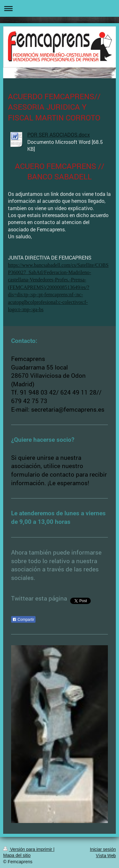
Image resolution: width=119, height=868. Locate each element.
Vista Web (106, 855)
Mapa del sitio (17, 855)
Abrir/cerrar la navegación (60, 8)
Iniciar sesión (103, 849)
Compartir (23, 620)
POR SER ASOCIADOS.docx (59, 135)
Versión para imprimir (28, 849)
